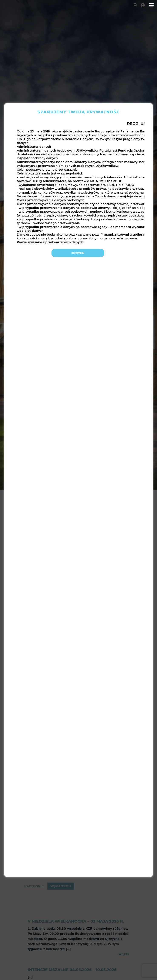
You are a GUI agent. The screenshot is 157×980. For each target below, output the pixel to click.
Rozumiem (78, 253)
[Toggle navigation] (151, 5)
